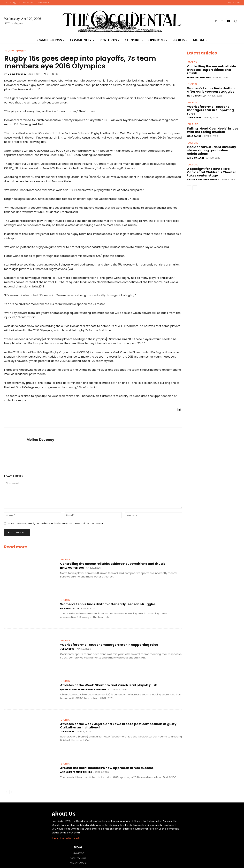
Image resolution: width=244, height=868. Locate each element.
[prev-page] (6, 792)
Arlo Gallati (195, 158)
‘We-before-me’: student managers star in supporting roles (109, 645)
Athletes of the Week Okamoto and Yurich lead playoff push (109, 685)
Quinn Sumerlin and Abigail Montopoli (85, 689)
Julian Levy (67, 649)
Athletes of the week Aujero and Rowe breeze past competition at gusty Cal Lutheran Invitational (118, 726)
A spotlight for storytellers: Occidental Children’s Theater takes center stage (212, 172)
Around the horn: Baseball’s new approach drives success (107, 768)
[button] (236, 21)
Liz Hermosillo (69, 608)
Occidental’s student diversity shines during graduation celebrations (212, 150)
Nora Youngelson (72, 568)
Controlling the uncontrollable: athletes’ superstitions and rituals (113, 564)
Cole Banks (194, 136)
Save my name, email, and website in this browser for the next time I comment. (56, 524)
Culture (193, 124)
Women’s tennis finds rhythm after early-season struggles (108, 604)
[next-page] (12, 792)
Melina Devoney (17, 74)
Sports (65, 560)
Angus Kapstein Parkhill (76, 772)
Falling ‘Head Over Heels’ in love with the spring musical (213, 130)
